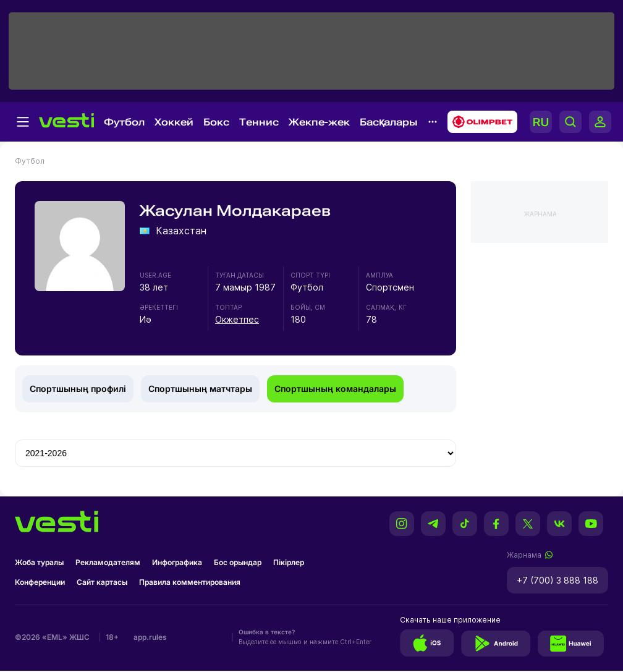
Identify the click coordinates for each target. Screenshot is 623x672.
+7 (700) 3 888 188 (557, 580)
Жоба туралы (39, 562)
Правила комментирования (190, 582)
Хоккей (174, 122)
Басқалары (389, 122)
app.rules (150, 637)
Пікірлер (289, 562)
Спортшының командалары (335, 389)
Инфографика (177, 562)
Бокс (216, 122)
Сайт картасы (102, 582)
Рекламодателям (108, 562)
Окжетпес (237, 319)
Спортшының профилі (78, 389)
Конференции (40, 582)
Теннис (259, 122)
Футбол (124, 122)
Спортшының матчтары (200, 389)
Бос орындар (238, 562)
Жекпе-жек (319, 122)
